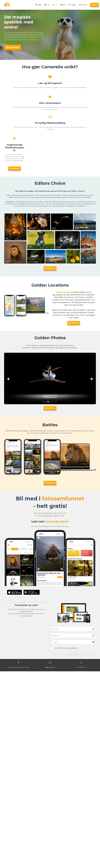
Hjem (39, 5)
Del (55, 5)
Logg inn (94, 5)
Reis (63, 5)
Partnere (83, 5)
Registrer (74, 655)
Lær (47, 5)
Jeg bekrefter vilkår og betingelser (66, 648)
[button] (11, 378)
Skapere (72, 5)
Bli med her (12, 47)
